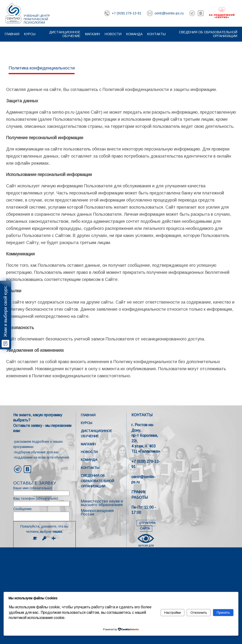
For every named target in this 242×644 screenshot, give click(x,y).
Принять (223, 613)
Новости (113, 34)
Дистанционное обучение (65, 34)
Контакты (156, 34)
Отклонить (199, 613)
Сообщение (45, 514)
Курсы (30, 34)
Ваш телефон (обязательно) (45, 501)
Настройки (173, 613)
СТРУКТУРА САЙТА (147, 526)
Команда (134, 34)
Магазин (93, 34)
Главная (12, 34)
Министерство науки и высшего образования (102, 503)
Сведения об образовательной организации (97, 481)
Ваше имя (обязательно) (45, 491)
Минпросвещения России (97, 512)
